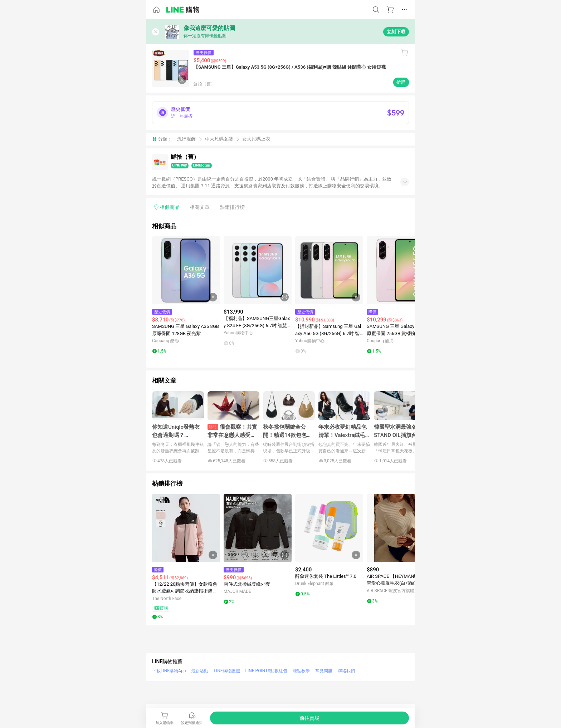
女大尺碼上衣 (256, 139)
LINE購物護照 (227, 671)
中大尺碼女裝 (219, 139)
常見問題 (324, 671)
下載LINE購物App (169, 671)
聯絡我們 (346, 671)
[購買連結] (309, 718)
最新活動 (200, 671)
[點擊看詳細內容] (186, 270)
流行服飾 (186, 139)
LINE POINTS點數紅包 (267, 671)
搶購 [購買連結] (401, 82)
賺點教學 (301, 671)
